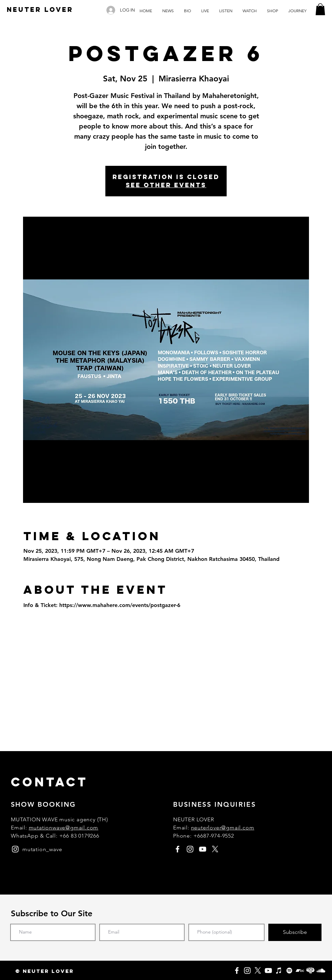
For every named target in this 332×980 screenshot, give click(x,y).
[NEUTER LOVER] (40, 10)
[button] (320, 9)
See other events (166, 185)
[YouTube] (268, 971)
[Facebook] (237, 971)
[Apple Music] (279, 971)
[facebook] (178, 849)
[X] (258, 971)
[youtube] (203, 849)
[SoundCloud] (321, 971)
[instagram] (15, 849)
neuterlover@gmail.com (223, 828)
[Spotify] (289, 971)
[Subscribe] (295, 932)
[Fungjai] (310, 971)
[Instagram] (247, 971)
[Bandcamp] (300, 971)
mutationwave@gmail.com (64, 828)
